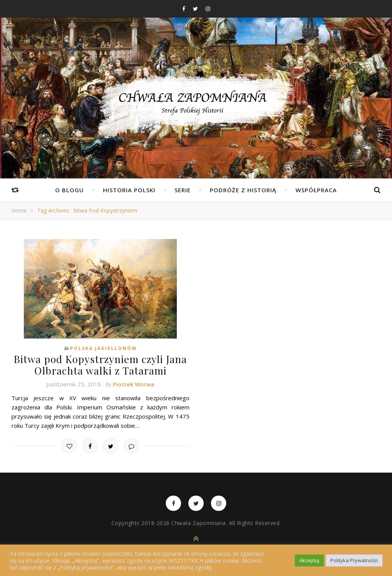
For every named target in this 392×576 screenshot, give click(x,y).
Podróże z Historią (243, 190)
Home (19, 210)
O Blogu (69, 190)
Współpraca (316, 190)
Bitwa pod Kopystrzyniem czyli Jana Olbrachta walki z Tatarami (100, 365)
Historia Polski (129, 190)
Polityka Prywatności (354, 560)
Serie (183, 190)
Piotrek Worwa (134, 384)
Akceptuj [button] (309, 560)
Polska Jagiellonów (104, 348)
